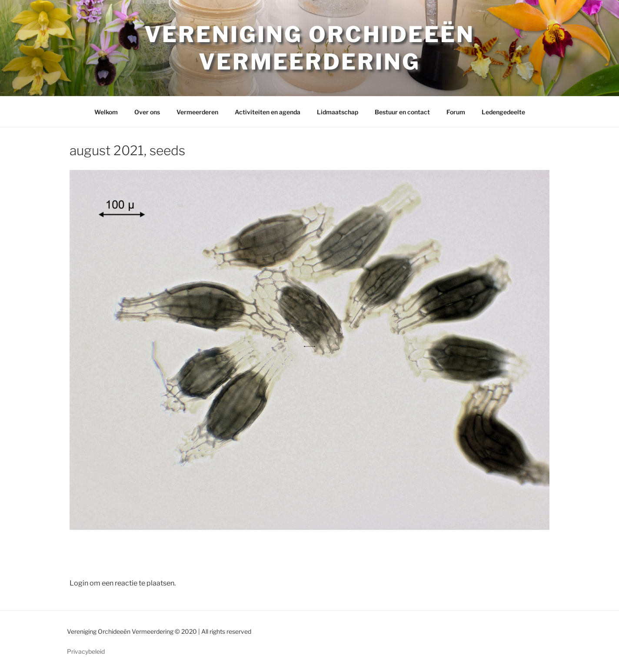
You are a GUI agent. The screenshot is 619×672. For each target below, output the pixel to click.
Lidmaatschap (338, 112)
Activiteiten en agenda (268, 112)
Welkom (106, 112)
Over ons (147, 112)
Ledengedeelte (503, 112)
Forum (456, 112)
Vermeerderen (197, 112)
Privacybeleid (86, 651)
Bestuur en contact (402, 112)
